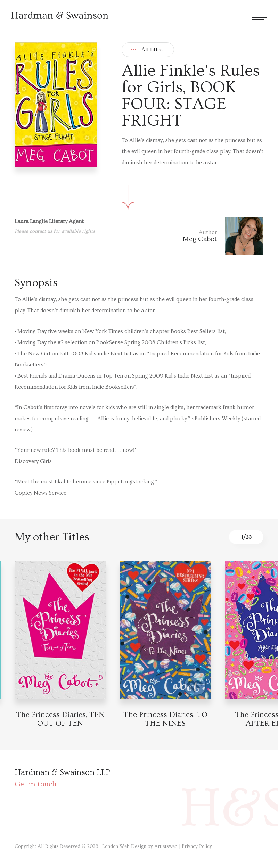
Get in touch (36, 784)
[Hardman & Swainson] (60, 15)
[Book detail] (60, 630)
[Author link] (223, 236)
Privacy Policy (197, 846)
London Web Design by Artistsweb (140, 846)
